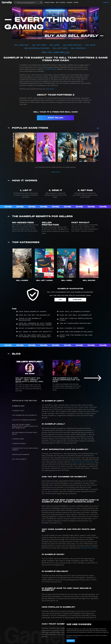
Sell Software (60, 48)
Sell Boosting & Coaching (37, 48)
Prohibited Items (50, 69)
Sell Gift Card (39, 45)
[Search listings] (28, 3)
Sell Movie (91, 45)
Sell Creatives (78, 48)
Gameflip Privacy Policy (89, 548)
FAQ (60, 300)
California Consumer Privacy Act (82, 462)
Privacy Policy (74, 637)
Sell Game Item (22, 45)
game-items (59, 52)
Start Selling (55, 118)
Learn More (77, 300)
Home (44, 52)
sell (50, 52)
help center (50, 89)
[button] (41, 3)
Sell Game (55, 45)
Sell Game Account (73, 45)
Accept (71, 641)
